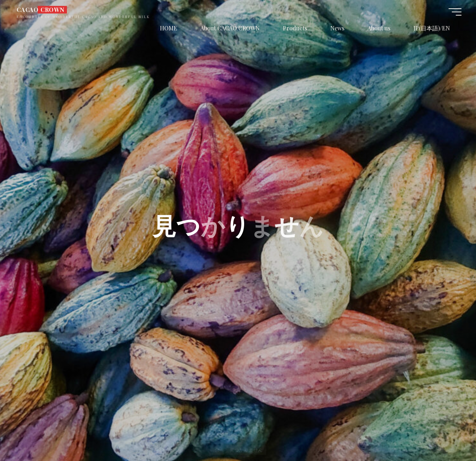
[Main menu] (455, 12)
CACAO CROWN (41, 10)
